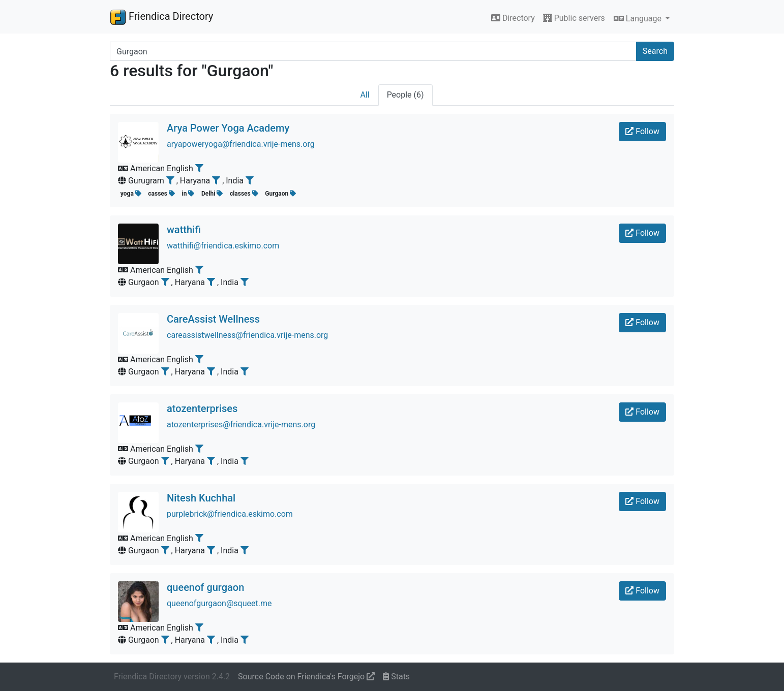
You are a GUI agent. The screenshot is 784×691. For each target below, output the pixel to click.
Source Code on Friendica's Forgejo (306, 677)
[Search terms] (373, 51)
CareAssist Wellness (213, 319)
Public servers (574, 18)
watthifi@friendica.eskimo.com (223, 246)
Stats (396, 677)
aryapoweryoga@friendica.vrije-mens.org (241, 144)
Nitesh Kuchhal (201, 498)
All (365, 95)
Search (655, 51)
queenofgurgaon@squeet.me (219, 603)
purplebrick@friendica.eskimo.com (230, 514)
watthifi (184, 230)
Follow (642, 131)
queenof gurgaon (205, 587)
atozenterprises (202, 409)
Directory (513, 18)
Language (639, 19)
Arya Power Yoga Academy (228, 128)
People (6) (405, 95)
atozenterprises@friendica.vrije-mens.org (241, 425)
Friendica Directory (161, 17)
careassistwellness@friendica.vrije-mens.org (247, 335)
